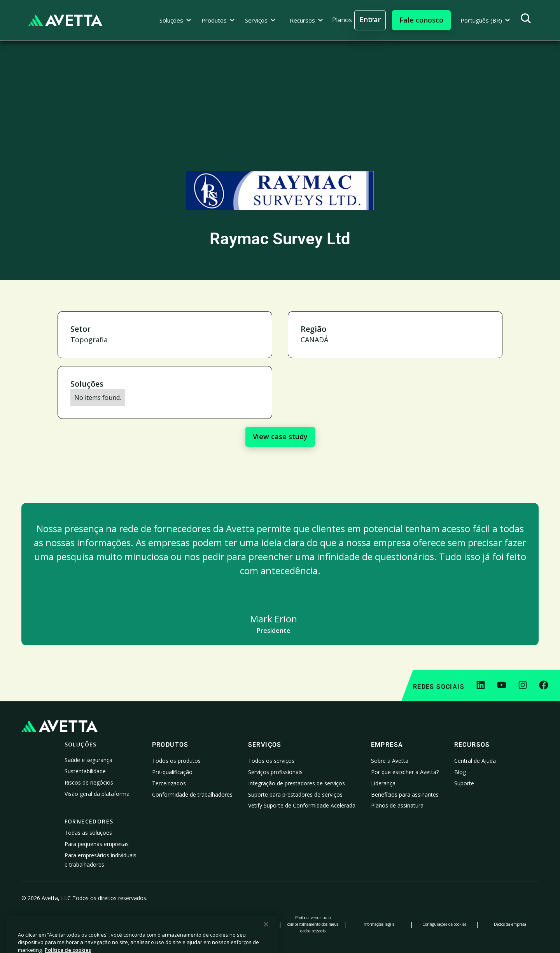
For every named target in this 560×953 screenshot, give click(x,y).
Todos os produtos (176, 761)
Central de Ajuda (475, 761)
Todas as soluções (88, 833)
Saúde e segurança (88, 760)
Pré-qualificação (172, 772)
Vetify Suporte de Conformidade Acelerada (302, 805)
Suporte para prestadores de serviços (295, 794)
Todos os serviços (271, 761)
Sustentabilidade (85, 771)
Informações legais (378, 924)
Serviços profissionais (275, 772)
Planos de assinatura (397, 805)
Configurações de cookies (444, 924)
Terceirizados (169, 783)
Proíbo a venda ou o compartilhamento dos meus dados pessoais (313, 924)
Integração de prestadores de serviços (297, 783)
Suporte (464, 783)
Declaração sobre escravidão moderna (247, 924)
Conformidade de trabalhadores (192, 794)
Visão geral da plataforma (97, 794)
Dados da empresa (510, 924)
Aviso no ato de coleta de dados (181, 924)
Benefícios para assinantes (405, 794)
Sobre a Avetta (390, 761)
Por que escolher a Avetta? (405, 772)
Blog (460, 772)
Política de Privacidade (50, 924)
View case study (280, 436)
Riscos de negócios (89, 782)
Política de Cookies (116, 924)
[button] (175, 20)
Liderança (383, 783)
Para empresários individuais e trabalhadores (101, 860)
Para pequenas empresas (97, 844)
